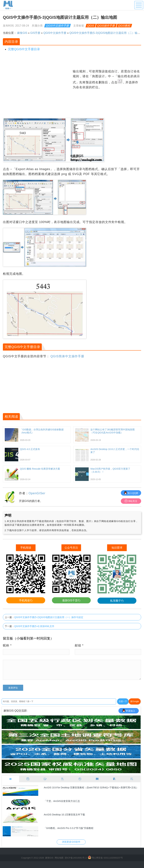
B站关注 (131, 501)
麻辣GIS (22, 33)
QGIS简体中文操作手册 (67, 356)
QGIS (91, 26)
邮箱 (79, 645)
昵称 (7, 645)
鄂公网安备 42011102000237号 (107, 858)
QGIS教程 (124, 26)
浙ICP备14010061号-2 (76, 858)
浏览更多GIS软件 (71, 842)
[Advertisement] (37, 93)
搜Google (135, 701)
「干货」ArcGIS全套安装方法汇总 (62, 801)
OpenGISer (37, 493)
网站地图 (59, 858)
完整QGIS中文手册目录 (24, 49)
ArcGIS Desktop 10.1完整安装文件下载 (64, 815)
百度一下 (123, 701)
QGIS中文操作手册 (58, 26)
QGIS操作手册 (106, 26)
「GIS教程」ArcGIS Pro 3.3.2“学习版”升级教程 (69, 828)
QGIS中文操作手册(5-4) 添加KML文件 (34, 626)
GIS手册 (35, 33)
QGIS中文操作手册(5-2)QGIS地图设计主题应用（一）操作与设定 (49, 617)
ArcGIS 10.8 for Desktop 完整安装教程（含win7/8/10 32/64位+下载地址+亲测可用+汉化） (91, 788)
